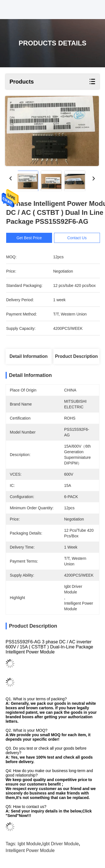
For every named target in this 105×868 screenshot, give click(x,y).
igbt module (29, 844)
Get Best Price (32, 238)
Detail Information (29, 356)
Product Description (76, 356)
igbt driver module (61, 844)
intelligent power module (30, 850)
